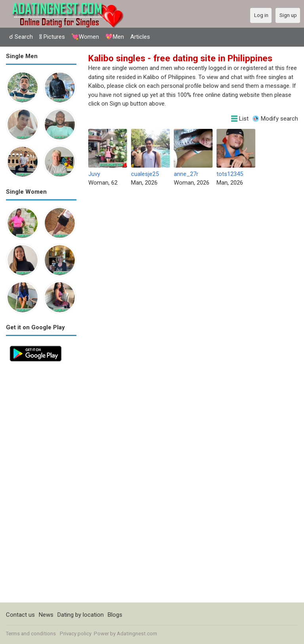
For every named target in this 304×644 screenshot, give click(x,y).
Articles (140, 37)
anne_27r (186, 174)
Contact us (20, 615)
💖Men (115, 37)
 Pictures (52, 37)
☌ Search (21, 37)
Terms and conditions (31, 634)
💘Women (85, 37)
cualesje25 (145, 174)
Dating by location (81, 615)
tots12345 (230, 174)
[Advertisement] (41, 484)
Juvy (94, 174)
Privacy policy (76, 634)
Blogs (115, 615)
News (46, 615)
